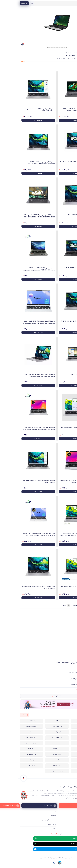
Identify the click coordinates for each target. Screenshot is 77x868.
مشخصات (59, 605)
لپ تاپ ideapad (38, 760)
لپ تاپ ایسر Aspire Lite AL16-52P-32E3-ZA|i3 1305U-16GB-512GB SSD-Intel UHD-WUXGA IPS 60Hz (21, 375)
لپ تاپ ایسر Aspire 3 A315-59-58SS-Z (63, 374)
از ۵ (3, 61)
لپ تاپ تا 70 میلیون (38, 743)
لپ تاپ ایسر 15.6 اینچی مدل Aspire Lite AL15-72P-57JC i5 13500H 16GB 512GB (58, 269)
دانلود (38, 834)
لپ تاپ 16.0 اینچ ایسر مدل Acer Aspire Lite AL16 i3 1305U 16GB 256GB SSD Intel (20, 587)
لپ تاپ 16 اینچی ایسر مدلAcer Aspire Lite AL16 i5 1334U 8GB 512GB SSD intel (58, 163)
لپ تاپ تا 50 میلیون (38, 738)
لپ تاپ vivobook (64, 749)
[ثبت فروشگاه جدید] (38, 806)
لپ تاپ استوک (64, 754)
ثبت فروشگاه (72, 824)
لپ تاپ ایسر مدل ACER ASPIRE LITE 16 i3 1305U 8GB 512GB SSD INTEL (57, 322)
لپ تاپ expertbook (13, 754)
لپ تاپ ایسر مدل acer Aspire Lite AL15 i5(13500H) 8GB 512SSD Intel (58, 428)
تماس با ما (35, 829)
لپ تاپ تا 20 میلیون (38, 721)
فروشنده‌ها (71, 605)
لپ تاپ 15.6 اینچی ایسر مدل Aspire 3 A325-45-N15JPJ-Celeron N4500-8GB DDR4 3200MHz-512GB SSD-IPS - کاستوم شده (21, 322)
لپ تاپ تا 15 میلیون (13, 726)
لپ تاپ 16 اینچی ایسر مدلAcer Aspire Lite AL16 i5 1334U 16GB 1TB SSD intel (20, 481)
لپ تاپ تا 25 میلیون (64, 732)
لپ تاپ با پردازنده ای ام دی (38, 771)
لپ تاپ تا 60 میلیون (64, 743)
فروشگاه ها (73, 820)
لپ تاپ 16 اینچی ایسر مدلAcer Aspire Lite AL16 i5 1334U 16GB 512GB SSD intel (20, 110)
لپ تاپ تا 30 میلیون (64, 726)
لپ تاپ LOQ (64, 760)
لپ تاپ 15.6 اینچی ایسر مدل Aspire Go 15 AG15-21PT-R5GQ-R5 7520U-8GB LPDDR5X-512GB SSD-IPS (21, 163)
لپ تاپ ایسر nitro (39, 766)
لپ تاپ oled (13, 760)
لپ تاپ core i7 (13, 732)
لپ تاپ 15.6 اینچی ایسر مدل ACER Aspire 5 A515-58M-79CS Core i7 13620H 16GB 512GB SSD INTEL (59, 110)
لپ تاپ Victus (64, 766)
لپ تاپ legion (13, 749)
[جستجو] (13, 3)
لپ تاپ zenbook (39, 749)
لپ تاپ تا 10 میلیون (13, 721)
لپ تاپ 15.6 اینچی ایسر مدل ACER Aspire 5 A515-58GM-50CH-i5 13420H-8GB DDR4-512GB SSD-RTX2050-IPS (21, 216)
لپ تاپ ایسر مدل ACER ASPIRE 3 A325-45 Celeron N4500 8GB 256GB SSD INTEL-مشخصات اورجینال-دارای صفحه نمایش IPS (21, 535)
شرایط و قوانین (33, 824)
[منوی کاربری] (6, 3)
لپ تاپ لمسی (64, 771)
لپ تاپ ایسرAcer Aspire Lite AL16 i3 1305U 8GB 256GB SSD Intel (58, 216)
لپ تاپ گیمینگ (64, 721)
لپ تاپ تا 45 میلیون (13, 738)
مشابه (48, 605)
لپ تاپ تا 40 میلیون (38, 726)
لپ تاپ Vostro (13, 766)
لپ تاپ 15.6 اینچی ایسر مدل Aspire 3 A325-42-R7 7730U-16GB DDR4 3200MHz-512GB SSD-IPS (58, 481)
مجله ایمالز (35, 816)
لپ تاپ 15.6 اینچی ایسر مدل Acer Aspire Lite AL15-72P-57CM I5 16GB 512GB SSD (58, 587)
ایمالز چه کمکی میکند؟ (70, 816)
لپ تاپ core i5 (38, 732)
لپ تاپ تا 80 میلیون (13, 743)
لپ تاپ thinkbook (38, 754)
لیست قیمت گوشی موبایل (30, 820)
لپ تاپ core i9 (64, 738)
